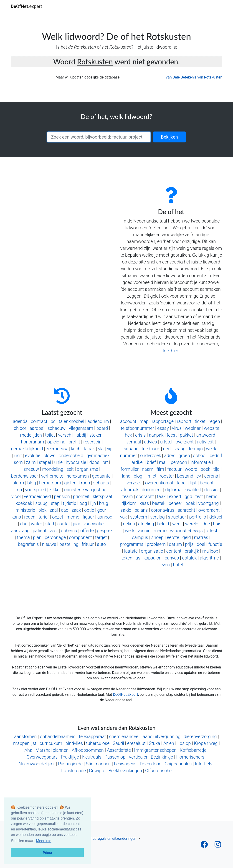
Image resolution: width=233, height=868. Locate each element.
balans (141, 510)
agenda (20, 421)
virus (177, 428)
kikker (55, 490)
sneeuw (31, 469)
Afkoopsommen (88, 750)
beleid (163, 524)
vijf (110, 449)
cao (65, 510)
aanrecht (186, 510)
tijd (217, 469)
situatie (131, 449)
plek (42, 510)
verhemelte (52, 476)
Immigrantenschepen (155, 750)
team (128, 496)
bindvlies (74, 743)
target (101, 537)
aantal (63, 524)
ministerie (25, 510)
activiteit (205, 442)
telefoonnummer (137, 428)
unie (58, 462)
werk (130, 531)
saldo (126, 510)
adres (170, 456)
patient (40, 531)
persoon (179, 462)
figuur (88, 517)
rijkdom (129, 503)
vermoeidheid (37, 496)
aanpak (156, 435)
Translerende (73, 771)
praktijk (192, 551)
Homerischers (190, 757)
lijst (193, 483)
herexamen (78, 476)
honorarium (32, 442)
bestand (185, 476)
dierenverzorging (200, 736)
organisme (87, 469)
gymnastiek (98, 456)
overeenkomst (159, 483)
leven (165, 565)
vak (124, 517)
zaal (54, 510)
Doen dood (151, 764)
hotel (178, 565)
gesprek (105, 531)
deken (129, 524)
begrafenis (28, 544)
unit (18, 456)
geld (186, 537)
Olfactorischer (159, 771)
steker (96, 435)
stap (55, 503)
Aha (28, 750)
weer (177, 524)
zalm (31, 462)
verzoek (134, 483)
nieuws (49, 544)
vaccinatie (94, 524)
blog (32, 483)
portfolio (198, 517)
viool (16, 496)
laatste (131, 551)
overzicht (185, 442)
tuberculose (98, 743)
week (211, 449)
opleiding (56, 442)
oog (83, 503)
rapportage (163, 421)
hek (128, 435)
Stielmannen (98, 764)
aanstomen (25, 736)
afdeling (146, 524)
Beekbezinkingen (125, 771)
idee (206, 524)
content (174, 551)
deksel (216, 517)
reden (30, 517)
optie (89, 510)
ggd (188, 496)
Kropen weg (206, 743)
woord (191, 469)
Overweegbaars (42, 757)
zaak (76, 510)
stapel (45, 462)
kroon (84, 483)
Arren (169, 743)
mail (163, 462)
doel (201, 544)
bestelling (69, 544)
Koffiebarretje (193, 750)
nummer (128, 456)
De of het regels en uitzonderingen (109, 839)
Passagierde (70, 764)
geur (102, 510)
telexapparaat (92, 736)
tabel (182, 483)
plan (37, 537)
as (138, 558)
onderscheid (71, 456)
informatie (200, 462)
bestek (159, 503)
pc (53, 421)
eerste (173, 537)
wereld (192, 524)
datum (175, 544)
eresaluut (136, 743)
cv (199, 476)
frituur (88, 544)
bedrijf (216, 456)
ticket (200, 421)
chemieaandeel (124, 736)
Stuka (154, 743)
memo (73, 517)
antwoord (206, 435)
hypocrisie (76, 462)
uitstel (166, 442)
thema (23, 537)
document (152, 490)
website (212, 428)
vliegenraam (81, 428)
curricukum (51, 743)
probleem (156, 544)
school (200, 456)
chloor (20, 428)
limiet (151, 476)
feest (172, 435)
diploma (173, 490)
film (160, 469)
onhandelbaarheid (58, 736)
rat (105, 462)
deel (167, 449)
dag (24, 524)
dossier (212, 490)
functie (215, 544)
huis (217, 524)
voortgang (209, 503)
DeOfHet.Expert (125, 695)
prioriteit (81, 496)
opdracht (145, 496)
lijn (93, 503)
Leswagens (125, 764)
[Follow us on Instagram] (218, 846)
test (199, 496)
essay (163, 428)
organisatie (152, 551)
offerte (87, 531)
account (128, 421)
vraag (180, 449)
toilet (50, 435)
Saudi (118, 743)
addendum (98, 421)
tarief (44, 517)
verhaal (134, 442)
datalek (190, 558)
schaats (101, 483)
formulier (130, 469)
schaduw (57, 428)
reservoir (92, 442)
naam (148, 469)
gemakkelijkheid (27, 449)
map (144, 421)
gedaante (101, 476)
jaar (77, 524)
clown (50, 456)
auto (101, 544)
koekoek (24, 503)
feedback (151, 449)
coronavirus (163, 510)
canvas (172, 558)
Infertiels (204, 764)
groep (184, 456)
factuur (174, 469)
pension (62, 496)
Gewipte (97, 771)
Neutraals (92, 757)
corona (211, 476)
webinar (193, 428)
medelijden (31, 435)
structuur (177, 517)
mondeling (53, 469)
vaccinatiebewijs (186, 531)
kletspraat (103, 496)
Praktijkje (70, 757)
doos (94, 462)
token (127, 558)
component (80, 537)
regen (214, 421)
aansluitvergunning (162, 736)
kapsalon (153, 558)
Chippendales (178, 764)
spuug (41, 503)
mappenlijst (25, 743)
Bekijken (169, 137)
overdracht (209, 510)
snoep (157, 537)
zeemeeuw (57, 449)
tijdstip (70, 503)
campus (140, 537)
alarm (18, 483)
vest (54, 531)
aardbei (37, 428)
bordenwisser (25, 476)
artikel (138, 462)
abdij (81, 435)
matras (201, 537)
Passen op (115, 757)
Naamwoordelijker (37, 764)
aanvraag (20, 531)
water (37, 524)
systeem (139, 517)
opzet (58, 517)
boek (205, 469)
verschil (66, 435)
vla (101, 449)
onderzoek (151, 456)
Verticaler (138, 757)
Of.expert (26, 6)
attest (212, 531)
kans (16, 517)
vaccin (144, 531)
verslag (158, 517)
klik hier (171, 351)
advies (150, 442)
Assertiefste (119, 750)
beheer (175, 503)
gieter (70, 483)
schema (69, 531)
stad (50, 524)
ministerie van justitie (85, 490)
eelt (70, 469)
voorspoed (36, 490)
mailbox (210, 551)
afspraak (130, 490)
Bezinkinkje (162, 757)
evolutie (33, 456)
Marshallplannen (52, 750)
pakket (187, 435)
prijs (189, 544)
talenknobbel (71, 421)
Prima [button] (47, 853)
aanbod (105, 517)
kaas (144, 503)
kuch (76, 449)
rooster (167, 476)
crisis (140, 435)
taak (161, 496)
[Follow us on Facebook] (204, 846)
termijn (196, 449)
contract (39, 421)
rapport (184, 421)
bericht (207, 483)
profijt (74, 442)
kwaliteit (193, 490)
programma (132, 544)
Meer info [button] (44, 841)
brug (104, 503)
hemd (212, 496)
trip (19, 490)
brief (151, 462)
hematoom (50, 483)
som (18, 462)
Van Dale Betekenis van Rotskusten (194, 77)
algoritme (209, 558)
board (102, 428)
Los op (184, 743)
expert (175, 496)
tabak (89, 449)
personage (55, 537)
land (126, 476)
